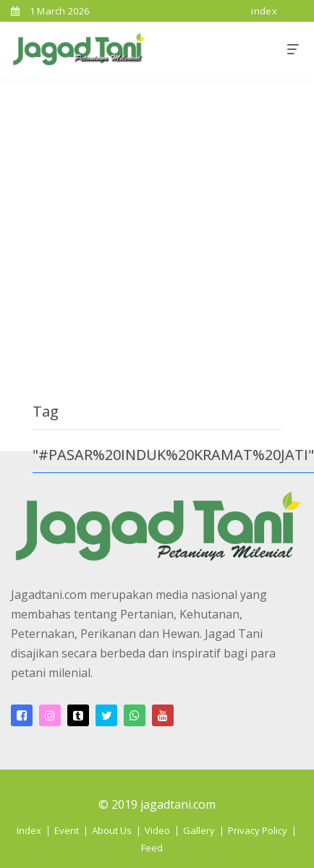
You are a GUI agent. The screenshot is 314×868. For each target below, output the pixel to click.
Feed (152, 848)
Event (67, 830)
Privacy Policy (258, 830)
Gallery (199, 830)
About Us (112, 830)
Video (157, 830)
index (264, 11)
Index (29, 830)
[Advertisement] (136, 222)
